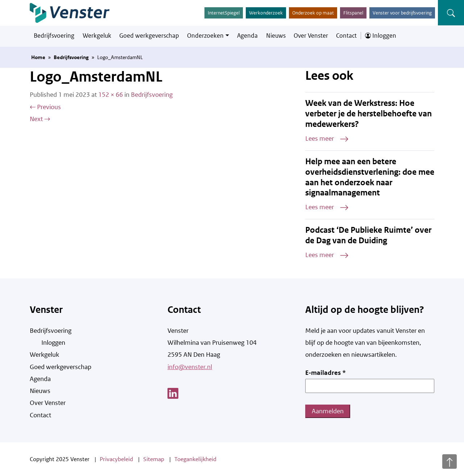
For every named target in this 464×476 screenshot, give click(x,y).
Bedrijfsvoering (54, 36)
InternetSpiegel (224, 13)
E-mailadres (326, 373)
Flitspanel (353, 13)
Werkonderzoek (266, 13)
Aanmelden (328, 411)
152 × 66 (111, 95)
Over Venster (311, 36)
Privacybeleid (116, 459)
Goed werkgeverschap (149, 36)
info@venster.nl (190, 367)
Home (38, 57)
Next (40, 119)
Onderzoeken (205, 36)
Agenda (247, 36)
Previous (45, 107)
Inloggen (381, 36)
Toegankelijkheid (195, 459)
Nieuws (276, 36)
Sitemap (154, 459)
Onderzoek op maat (313, 13)
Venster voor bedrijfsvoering (402, 13)
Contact (346, 36)
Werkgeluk (97, 36)
